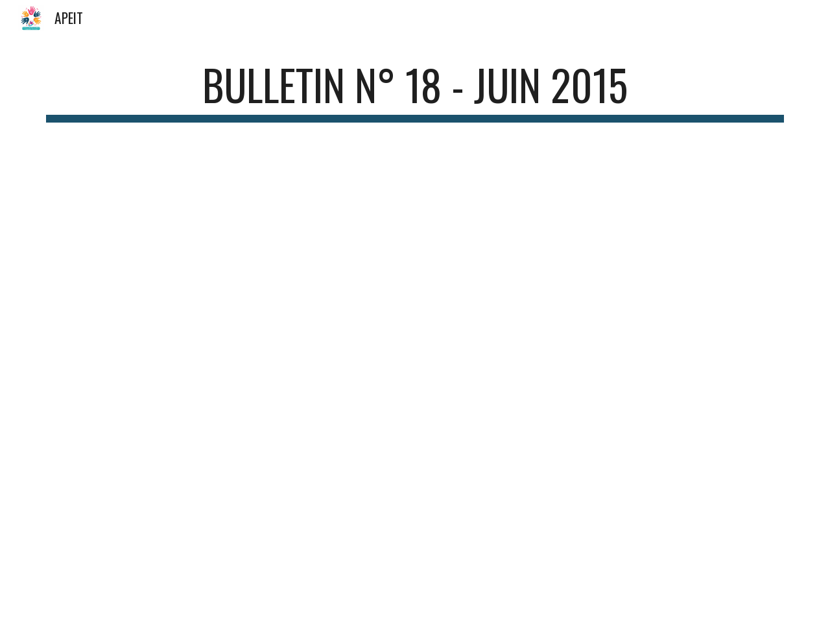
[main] (415, 91)
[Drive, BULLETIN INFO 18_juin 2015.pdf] (415, 372)
